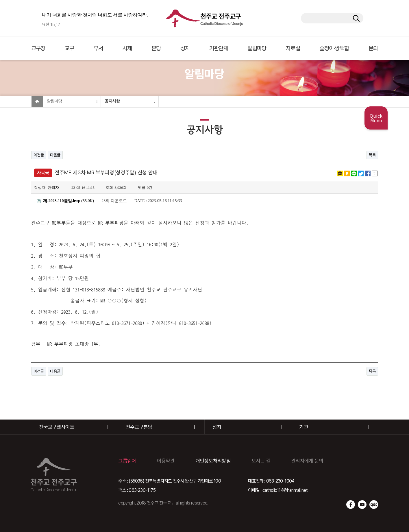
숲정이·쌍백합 (334, 48)
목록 (372, 155)
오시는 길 (261, 461)
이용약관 (166, 461)
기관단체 (219, 48)
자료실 (293, 48)
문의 (373, 48)
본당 (156, 48)
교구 (70, 48)
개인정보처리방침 (213, 461)
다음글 (55, 155)
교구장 (38, 48)
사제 (127, 48)
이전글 (39, 155)
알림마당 (257, 48)
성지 (185, 48)
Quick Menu (376, 118)
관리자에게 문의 (307, 461)
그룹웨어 (127, 461)
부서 (98, 48)
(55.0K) (66, 201)
